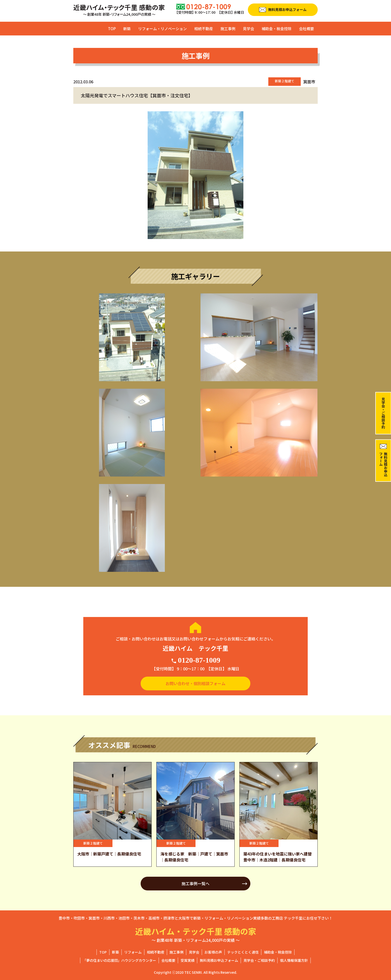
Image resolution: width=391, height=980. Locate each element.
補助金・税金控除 (277, 29)
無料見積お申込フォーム (219, 960)
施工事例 (228, 29)
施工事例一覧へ (195, 883)
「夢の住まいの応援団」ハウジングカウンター (119, 960)
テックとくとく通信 (243, 952)
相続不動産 (204, 29)
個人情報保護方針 (294, 960)
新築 (127, 29)
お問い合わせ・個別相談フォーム (195, 683)
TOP (112, 29)
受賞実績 (188, 960)
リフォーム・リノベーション (162, 29)
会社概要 (306, 29)
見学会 (248, 29)
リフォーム (133, 952)
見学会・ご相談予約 (259, 960)
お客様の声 (213, 952)
